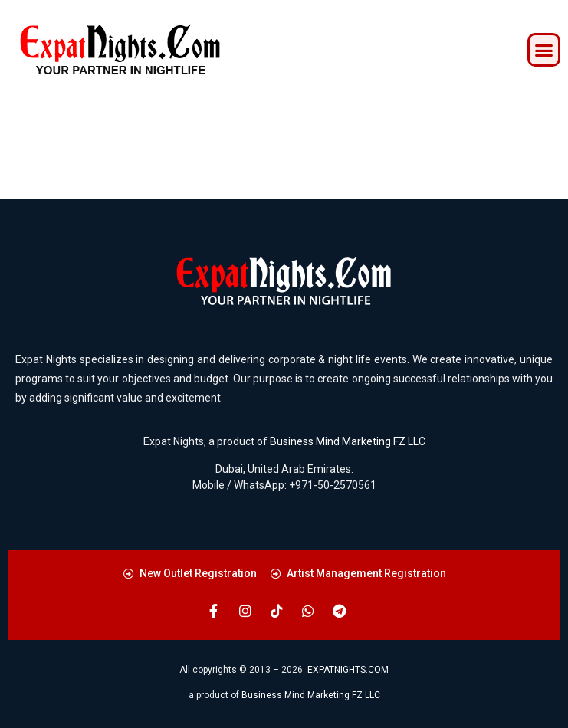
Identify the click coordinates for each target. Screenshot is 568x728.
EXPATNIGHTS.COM (348, 670)
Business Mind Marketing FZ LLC (348, 441)
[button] (544, 50)
